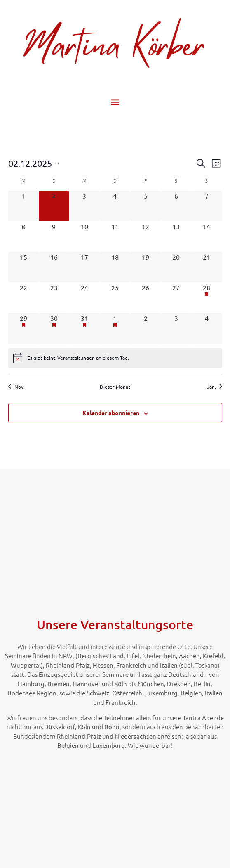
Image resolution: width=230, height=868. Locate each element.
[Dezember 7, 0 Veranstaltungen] (207, 206)
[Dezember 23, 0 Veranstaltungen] (54, 298)
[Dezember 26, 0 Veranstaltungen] (146, 298)
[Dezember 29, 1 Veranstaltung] (23, 328)
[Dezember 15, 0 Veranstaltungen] (23, 267)
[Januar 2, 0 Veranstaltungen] (146, 328)
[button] (115, 102)
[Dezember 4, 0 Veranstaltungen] (115, 206)
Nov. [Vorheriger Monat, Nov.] (16, 387)
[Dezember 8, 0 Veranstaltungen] (23, 237)
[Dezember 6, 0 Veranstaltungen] (176, 206)
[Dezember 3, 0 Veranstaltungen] (84, 206)
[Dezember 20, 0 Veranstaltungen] (176, 267)
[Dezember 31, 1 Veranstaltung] (84, 328)
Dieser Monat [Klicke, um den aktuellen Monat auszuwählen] (115, 387)
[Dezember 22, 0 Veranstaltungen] (23, 298)
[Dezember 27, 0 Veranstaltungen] (176, 298)
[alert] (115, 358)
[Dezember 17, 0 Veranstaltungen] (84, 267)
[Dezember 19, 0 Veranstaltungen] (146, 267)
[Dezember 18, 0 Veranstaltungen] (115, 267)
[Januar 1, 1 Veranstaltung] (115, 328)
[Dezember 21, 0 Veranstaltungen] (207, 267)
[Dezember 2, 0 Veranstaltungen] (54, 206)
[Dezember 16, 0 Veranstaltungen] (54, 267)
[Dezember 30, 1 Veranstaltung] (54, 328)
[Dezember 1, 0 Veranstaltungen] (23, 206)
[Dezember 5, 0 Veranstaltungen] (146, 206)
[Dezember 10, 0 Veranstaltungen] (84, 237)
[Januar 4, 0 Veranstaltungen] (207, 328)
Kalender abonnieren (111, 413)
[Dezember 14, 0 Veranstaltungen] (207, 237)
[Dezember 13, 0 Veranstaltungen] (176, 237)
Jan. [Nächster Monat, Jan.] (215, 387)
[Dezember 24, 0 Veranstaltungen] (84, 298)
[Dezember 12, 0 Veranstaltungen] (146, 237)
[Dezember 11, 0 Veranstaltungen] (115, 237)
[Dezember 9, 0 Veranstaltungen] (54, 237)
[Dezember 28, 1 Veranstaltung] (207, 298)
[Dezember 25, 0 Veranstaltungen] (115, 298)
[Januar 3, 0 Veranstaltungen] (176, 328)
